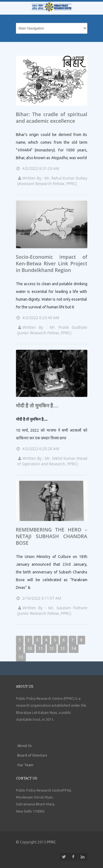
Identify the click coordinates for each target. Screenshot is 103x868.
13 (63, 648)
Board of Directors (32, 755)
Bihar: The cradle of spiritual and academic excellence (52, 117)
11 (41, 648)
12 (52, 648)
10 (30, 648)
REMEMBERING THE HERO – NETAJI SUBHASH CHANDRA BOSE (52, 536)
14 (74, 648)
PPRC (51, 842)
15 (21, 657)
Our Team (25, 765)
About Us (25, 746)
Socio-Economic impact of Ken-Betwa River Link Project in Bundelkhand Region (52, 263)
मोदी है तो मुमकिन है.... (37, 405)
